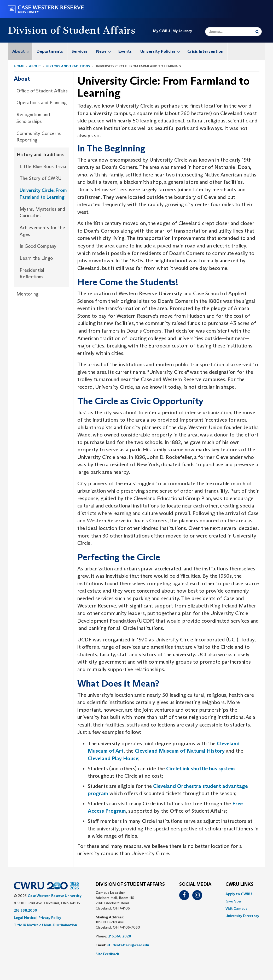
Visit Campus (236, 908)
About (22, 51)
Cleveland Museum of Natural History (180, 751)
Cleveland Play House (113, 758)
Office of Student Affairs (42, 91)
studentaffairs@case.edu (128, 945)
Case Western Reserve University (55, 896)
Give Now (233, 901)
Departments (50, 51)
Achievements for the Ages (42, 231)
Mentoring (27, 294)
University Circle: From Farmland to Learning (43, 194)
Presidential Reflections (32, 274)
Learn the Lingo (36, 258)
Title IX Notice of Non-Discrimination (45, 925)
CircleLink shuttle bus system (201, 769)
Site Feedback (107, 954)
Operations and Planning (42, 103)
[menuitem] (20, 51)
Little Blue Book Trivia (43, 167)
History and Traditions (68, 66)
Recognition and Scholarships (33, 118)
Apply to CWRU (239, 894)
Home (19, 66)
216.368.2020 (120, 936)
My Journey (182, 31)
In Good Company (38, 246)
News (105, 51)
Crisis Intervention (205, 51)
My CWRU (162, 31)
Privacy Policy (50, 918)
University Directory (242, 916)
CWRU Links (239, 884)
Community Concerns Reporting (39, 137)
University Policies (162, 51)
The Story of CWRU (40, 178)
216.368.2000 (25, 910)
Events (125, 51)
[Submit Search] (257, 32)
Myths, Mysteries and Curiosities (42, 212)
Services (80, 51)
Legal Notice (25, 918)
